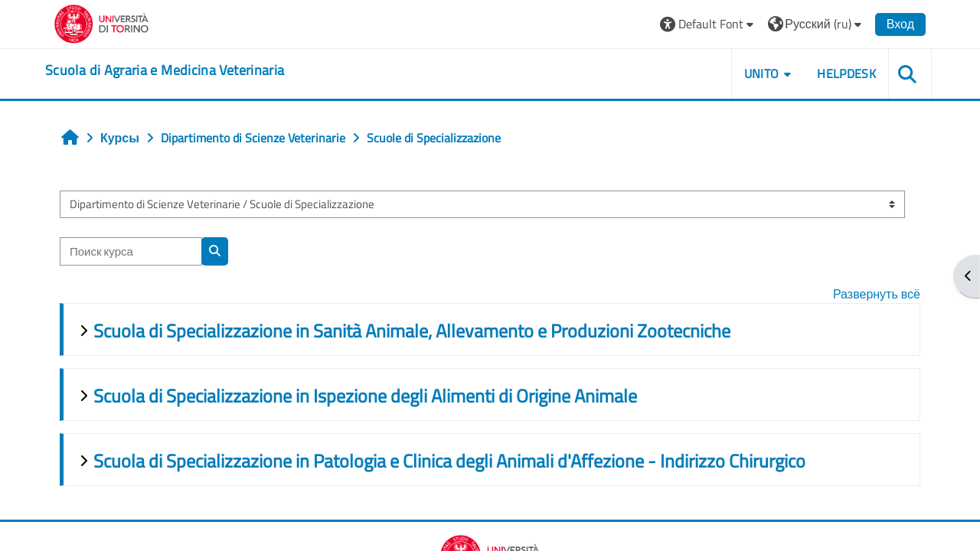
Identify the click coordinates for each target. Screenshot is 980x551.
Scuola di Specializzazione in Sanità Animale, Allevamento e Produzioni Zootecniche (412, 331)
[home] (165, 70)
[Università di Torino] (101, 22)
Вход (900, 24)
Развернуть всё (877, 294)
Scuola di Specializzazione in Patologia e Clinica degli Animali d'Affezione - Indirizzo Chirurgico (449, 461)
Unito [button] (762, 73)
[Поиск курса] (131, 251)
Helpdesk (846, 73)
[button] (709, 24)
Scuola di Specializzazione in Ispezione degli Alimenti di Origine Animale (365, 396)
